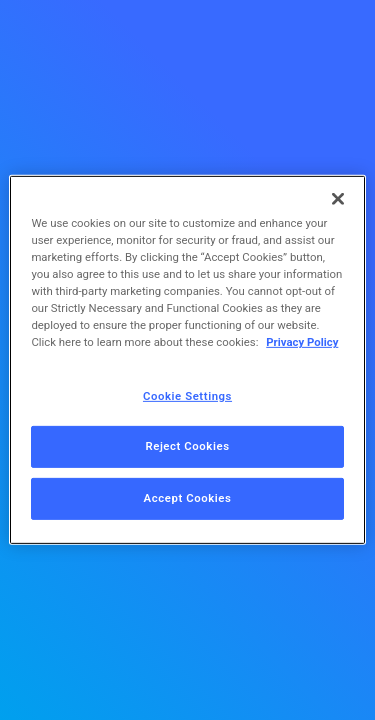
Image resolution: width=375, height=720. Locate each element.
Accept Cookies (188, 498)
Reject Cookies (187, 446)
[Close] (338, 199)
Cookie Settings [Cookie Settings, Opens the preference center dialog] (187, 395)
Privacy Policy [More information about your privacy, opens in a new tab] (302, 342)
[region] (187, 360)
